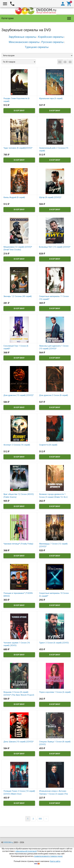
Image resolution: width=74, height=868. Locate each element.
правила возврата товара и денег (48, 856)
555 (40, 819)
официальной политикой (26, 851)
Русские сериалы (53, 42)
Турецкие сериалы (37, 47)
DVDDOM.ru (8, 842)
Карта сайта (55, 861)
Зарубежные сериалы (22, 37)
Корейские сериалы (51, 37)
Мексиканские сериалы (24, 42)
